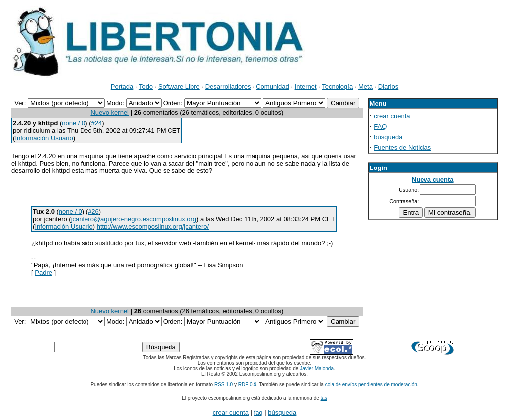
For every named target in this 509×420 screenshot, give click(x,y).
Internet (306, 87)
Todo (146, 87)
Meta (366, 87)
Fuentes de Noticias (402, 147)
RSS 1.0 (223, 384)
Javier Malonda (317, 369)
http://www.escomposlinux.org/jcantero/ (153, 226)
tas (324, 398)
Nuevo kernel (110, 113)
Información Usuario (44, 138)
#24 (97, 123)
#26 (93, 211)
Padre (43, 273)
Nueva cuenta (433, 180)
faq (258, 412)
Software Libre (179, 87)
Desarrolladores (228, 87)
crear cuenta (392, 116)
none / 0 (73, 123)
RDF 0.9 (247, 384)
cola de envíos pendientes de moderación (371, 384)
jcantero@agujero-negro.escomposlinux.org (134, 219)
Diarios (388, 87)
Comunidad (273, 87)
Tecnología (337, 87)
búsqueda (388, 137)
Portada (122, 87)
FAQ (380, 126)
